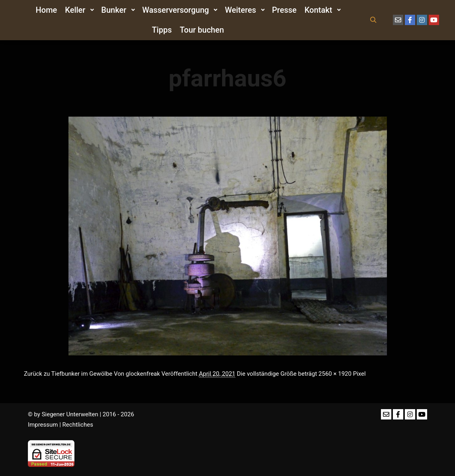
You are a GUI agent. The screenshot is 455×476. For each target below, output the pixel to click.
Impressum (43, 425)
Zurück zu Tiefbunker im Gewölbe (68, 374)
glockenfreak (143, 374)
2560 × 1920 (335, 374)
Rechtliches (78, 425)
